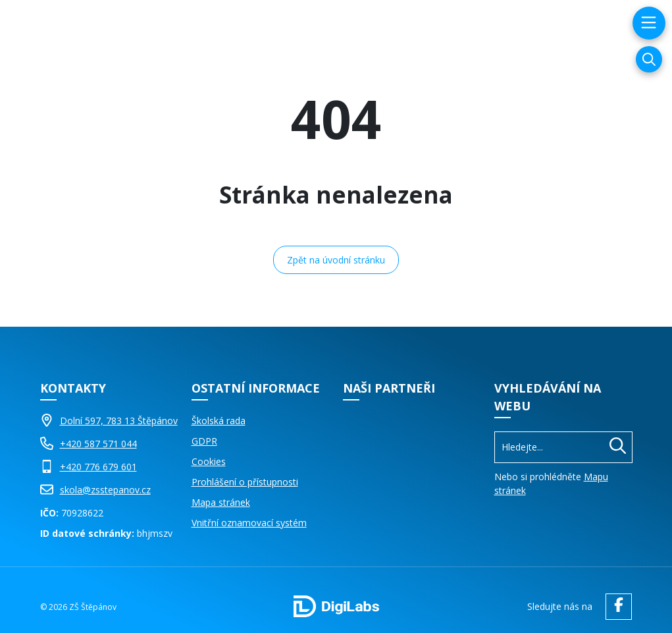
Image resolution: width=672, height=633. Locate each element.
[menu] (647, 23)
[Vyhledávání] (649, 59)
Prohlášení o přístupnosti (245, 482)
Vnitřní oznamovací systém (249, 523)
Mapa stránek (221, 502)
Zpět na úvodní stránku (336, 260)
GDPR (204, 441)
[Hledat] (618, 447)
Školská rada (219, 421)
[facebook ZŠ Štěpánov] (615, 607)
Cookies (209, 461)
